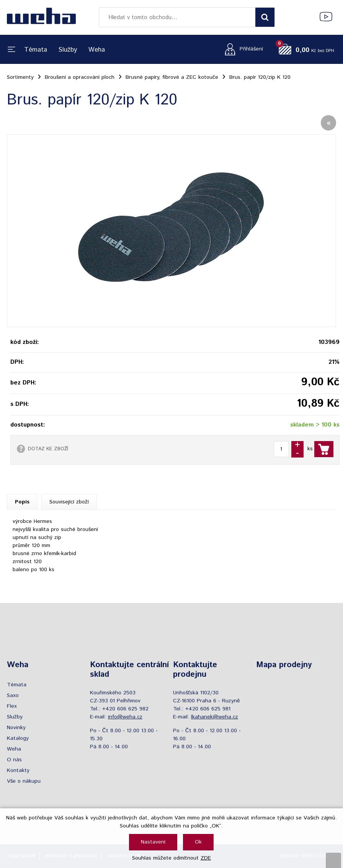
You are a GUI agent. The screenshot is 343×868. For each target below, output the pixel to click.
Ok (198, 842)
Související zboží (69, 502)
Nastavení (153, 842)
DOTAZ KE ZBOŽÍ (48, 449)
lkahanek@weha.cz (215, 717)
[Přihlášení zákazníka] (242, 49)
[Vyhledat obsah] (265, 17)
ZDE (206, 858)
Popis (22, 502)
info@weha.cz (125, 717)
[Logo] (41, 17)
